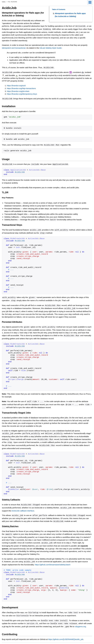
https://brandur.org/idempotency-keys (22, 93)
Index (4, 2)
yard (55, 640)
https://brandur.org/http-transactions (21, 88)
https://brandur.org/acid (16, 85)
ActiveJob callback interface (23, 508)
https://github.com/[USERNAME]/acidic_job (66, 635)
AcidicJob (20, 171)
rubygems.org (80, 622)
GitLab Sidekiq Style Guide (50, 48)
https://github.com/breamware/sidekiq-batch (53, 561)
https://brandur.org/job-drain (18, 91)
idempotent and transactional (14, 48)
